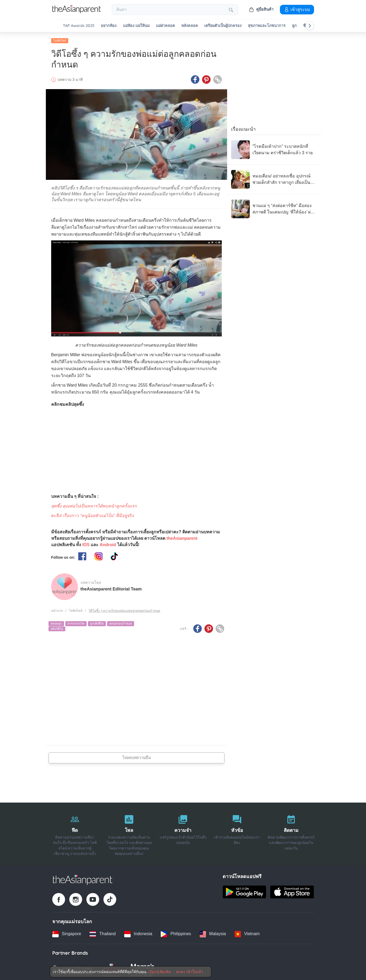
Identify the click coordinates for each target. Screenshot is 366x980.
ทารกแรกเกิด (76, 622)
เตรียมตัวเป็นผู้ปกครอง (223, 26)
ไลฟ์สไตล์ (60, 39)
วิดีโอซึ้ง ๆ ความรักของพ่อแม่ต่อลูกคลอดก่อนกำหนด (124, 609)
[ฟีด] (75, 832)
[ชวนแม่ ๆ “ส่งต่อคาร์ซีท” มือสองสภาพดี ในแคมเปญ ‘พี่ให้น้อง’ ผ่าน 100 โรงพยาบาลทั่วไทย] (274, 208)
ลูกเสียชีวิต (97, 622)
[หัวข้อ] (237, 832)
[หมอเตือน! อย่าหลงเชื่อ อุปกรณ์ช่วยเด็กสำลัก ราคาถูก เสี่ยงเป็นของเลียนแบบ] (274, 178)
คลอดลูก (56, 622)
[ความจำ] (183, 832)
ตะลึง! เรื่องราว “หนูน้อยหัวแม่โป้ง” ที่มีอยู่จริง (93, 514)
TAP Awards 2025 (79, 26)
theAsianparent (182, 537)
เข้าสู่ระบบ (297, 9)
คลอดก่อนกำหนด (121, 622)
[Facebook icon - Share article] (195, 78)
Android (108, 543)
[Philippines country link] (176, 933)
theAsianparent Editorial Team (111, 588)
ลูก (294, 26)
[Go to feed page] (77, 12)
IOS (86, 543)
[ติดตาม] (291, 832)
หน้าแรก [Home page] (57, 609)
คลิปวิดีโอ (57, 627)
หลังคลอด (190, 26)
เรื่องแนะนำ (243, 128)
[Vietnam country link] (247, 933)
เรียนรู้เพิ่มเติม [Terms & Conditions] (160, 972)
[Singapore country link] (67, 933)
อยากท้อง (109, 26)
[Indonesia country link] (138, 933)
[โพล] (129, 832)
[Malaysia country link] (213, 933)
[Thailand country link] (102, 933)
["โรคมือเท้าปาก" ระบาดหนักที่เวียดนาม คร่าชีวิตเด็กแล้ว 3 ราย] (274, 148)
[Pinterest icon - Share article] (206, 78)
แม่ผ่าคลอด (165, 26)
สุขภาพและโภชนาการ (267, 26)
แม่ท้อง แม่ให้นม (136, 26)
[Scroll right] (310, 26)
